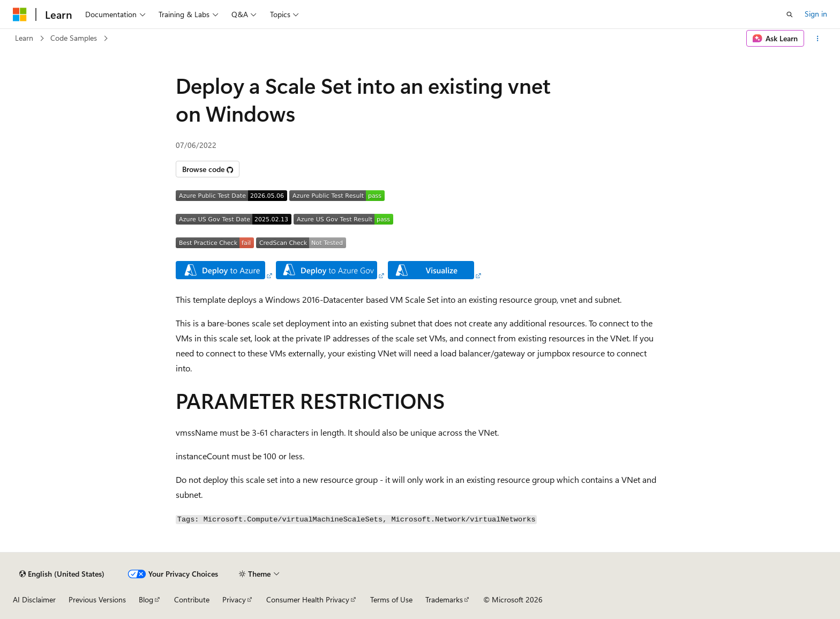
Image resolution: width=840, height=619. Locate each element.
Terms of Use (391, 599)
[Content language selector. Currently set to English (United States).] (62, 574)
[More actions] (818, 39)
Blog (146, 599)
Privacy (234, 599)
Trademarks (444, 599)
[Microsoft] (20, 14)
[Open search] (790, 14)
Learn (24, 38)
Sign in (816, 14)
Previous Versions (97, 599)
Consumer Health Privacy (308, 599)
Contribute (192, 599)
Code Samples (74, 38)
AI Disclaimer (34, 599)
